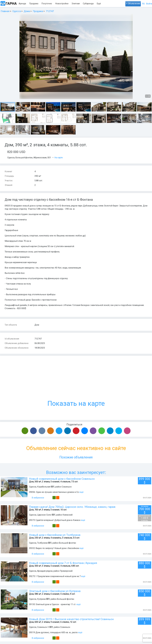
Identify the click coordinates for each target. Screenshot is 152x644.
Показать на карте (76, 384)
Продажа (34, 4)
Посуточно (47, 4)
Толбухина (42, 543)
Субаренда (88, 4)
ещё (81, 492)
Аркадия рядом (45, 571)
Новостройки (62, 4)
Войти (149, 4)
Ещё (99, 4)
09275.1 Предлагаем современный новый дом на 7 (55, 576)
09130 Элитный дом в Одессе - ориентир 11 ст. (53, 604)
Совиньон (67, 487)
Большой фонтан (24, 158)
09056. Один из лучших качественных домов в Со (54, 492)
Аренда (22, 4)
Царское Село (44, 515)
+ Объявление (133, 4)
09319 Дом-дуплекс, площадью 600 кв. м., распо (53, 632)
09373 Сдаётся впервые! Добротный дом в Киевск (55, 520)
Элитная (76, 4)
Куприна (41, 599)
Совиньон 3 (43, 627)
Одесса (11, 158)
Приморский (66, 571)
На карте (59, 158)
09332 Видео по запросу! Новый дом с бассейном (54, 548)
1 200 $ (145, 518)
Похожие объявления (76, 457)
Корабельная (44, 487)
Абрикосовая (40, 158)
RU (143, 4)
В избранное (37, 498)
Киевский (68, 515)
